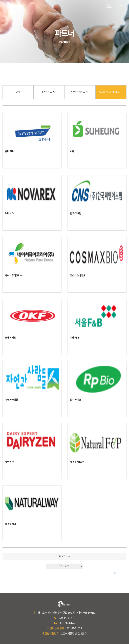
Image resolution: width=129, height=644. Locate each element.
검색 (116, 573)
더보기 (65, 556)
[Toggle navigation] (121, 7)
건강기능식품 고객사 (80, 92)
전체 (18, 92)
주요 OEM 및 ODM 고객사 (111, 92)
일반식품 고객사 (49, 92)
